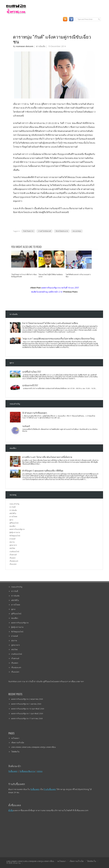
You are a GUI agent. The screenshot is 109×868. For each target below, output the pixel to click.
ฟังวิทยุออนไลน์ (15, 536)
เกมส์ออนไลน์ (14, 551)
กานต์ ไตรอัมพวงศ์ (44, 231)
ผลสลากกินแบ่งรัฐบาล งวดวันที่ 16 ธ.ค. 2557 (60, 288)
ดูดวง (11, 520)
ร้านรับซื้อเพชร (50, 789)
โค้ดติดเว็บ (15, 752)
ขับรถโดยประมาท (62, 231)
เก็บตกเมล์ (13, 555)
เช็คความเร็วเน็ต (18, 743)
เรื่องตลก (13, 558)
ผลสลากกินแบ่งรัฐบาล (17, 529)
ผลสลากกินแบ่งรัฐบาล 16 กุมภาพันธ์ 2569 (28, 709)
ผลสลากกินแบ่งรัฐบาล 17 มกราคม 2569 (27, 718)
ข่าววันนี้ (12, 507)
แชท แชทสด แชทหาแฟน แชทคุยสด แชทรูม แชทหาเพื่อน (33, 747)
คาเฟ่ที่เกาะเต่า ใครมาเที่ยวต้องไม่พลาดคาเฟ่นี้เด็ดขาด (47, 457)
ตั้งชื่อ (11, 810)
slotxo (40, 771)
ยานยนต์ (12, 539)
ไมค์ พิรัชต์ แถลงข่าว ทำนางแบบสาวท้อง (78, 275)
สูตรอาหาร (13, 545)
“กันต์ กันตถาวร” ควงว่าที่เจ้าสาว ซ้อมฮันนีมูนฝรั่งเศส (24, 275)
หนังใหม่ (12, 548)
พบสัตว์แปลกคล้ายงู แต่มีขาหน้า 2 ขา (47, 292)
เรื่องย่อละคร (14, 561)
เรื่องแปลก (13, 564)
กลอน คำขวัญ (14, 504)
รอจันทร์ (26, 426)
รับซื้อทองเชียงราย (27, 771)
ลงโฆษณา (15, 738)
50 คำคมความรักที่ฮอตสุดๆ (35, 413)
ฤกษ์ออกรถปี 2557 (30, 385)
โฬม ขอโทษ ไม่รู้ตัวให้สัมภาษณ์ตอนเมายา (51, 275)
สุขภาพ (12, 542)
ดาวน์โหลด (13, 516)
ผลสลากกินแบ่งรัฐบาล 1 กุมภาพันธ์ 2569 (27, 714)
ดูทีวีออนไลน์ (14, 523)
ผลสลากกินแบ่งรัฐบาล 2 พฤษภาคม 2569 (27, 699)
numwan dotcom (25, 46)
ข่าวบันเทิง (41, 46)
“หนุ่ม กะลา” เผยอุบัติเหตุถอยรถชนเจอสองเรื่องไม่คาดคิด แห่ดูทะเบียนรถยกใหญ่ (58, 338)
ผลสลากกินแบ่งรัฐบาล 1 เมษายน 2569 (26, 704)
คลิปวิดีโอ (13, 513)
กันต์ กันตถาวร (28, 231)
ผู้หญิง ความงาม (15, 532)
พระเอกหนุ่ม (77, 231)
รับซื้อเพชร (13, 771)
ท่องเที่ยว (12, 526)
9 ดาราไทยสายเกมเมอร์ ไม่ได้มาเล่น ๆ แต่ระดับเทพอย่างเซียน (50, 323)
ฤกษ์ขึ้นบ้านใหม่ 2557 (32, 372)
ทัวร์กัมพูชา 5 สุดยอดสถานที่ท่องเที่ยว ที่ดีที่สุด (43, 470)
